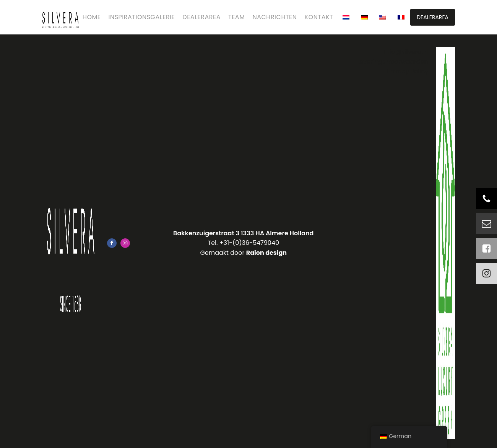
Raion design (266, 253)
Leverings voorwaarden (393, 62)
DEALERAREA (433, 17)
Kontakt (319, 17)
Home (92, 17)
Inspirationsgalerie (142, 17)
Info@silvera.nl (406, 52)
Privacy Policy (408, 71)
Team (236, 17)
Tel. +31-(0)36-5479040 (244, 243)
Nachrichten (274, 17)
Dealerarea (201, 17)
